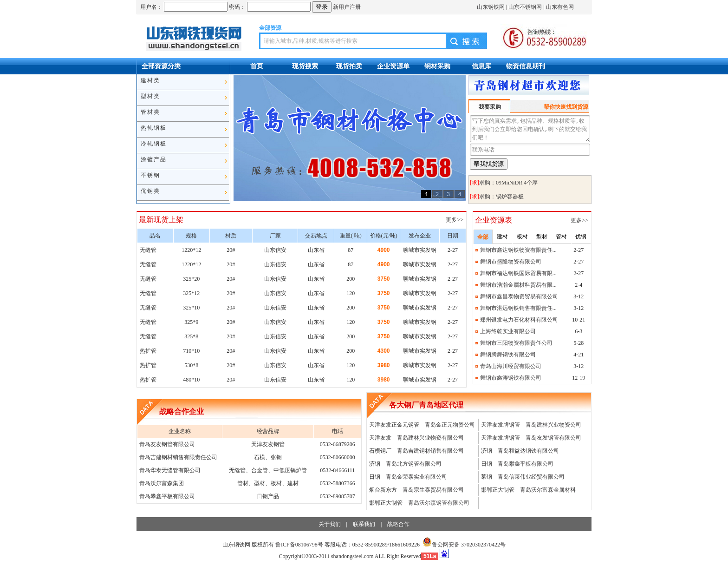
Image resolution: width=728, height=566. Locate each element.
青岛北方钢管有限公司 (414, 464)
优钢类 (150, 191)
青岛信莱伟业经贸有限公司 (531, 477)
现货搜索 (305, 66)
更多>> (455, 220)
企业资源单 (393, 66)
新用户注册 (347, 7)
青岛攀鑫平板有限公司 (526, 464)
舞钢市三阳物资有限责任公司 (516, 343)
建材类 (150, 80)
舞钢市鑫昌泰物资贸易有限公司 (519, 296)
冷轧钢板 (154, 144)
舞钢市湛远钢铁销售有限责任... (518, 308)
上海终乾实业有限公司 (508, 331)
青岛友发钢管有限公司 (553, 438)
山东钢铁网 (491, 7)
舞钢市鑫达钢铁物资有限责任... (518, 250)
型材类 (150, 96)
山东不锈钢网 (525, 7)
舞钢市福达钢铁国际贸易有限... (518, 273)
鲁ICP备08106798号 (299, 545)
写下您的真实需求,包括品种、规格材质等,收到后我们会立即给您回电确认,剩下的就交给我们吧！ (530, 129)
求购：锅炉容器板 (501, 197)
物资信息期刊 (526, 66)
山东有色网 (560, 7)
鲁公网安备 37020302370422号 (464, 545)
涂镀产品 (154, 159)
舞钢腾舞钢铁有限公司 (508, 355)
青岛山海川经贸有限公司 (511, 366)
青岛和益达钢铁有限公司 (528, 451)
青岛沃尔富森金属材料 (548, 490)
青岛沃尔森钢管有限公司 (439, 503)
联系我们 (364, 524)
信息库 (481, 66)
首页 (257, 66)
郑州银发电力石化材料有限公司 (519, 320)
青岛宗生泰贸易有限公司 (433, 490)
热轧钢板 (154, 128)
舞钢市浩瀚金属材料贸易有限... (518, 285)
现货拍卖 (349, 66)
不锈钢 (150, 175)
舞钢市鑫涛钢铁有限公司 (511, 378)
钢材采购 (437, 66)
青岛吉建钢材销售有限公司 (430, 451)
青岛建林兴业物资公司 (553, 425)
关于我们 (330, 524)
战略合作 (398, 524)
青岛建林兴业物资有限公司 (430, 438)
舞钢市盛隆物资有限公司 (511, 262)
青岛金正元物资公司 (450, 425)
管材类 (150, 112)
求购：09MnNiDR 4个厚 (508, 183)
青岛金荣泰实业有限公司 (416, 477)
